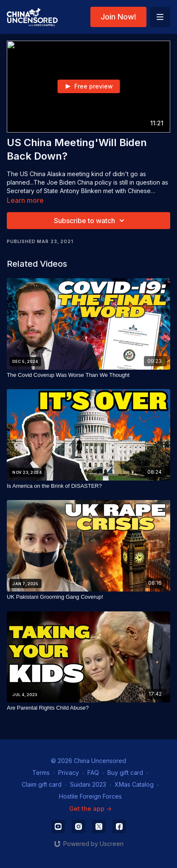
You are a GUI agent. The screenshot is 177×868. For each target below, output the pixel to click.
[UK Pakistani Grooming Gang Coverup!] (88, 597)
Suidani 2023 (88, 784)
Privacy (69, 773)
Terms (41, 773)
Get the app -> (90, 809)
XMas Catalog (134, 784)
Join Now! (118, 17)
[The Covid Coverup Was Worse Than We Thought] (88, 375)
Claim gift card (42, 784)
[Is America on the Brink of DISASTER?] (88, 486)
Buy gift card (125, 773)
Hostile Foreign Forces (90, 796)
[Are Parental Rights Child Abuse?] (88, 708)
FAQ (93, 773)
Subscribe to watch (90, 221)
